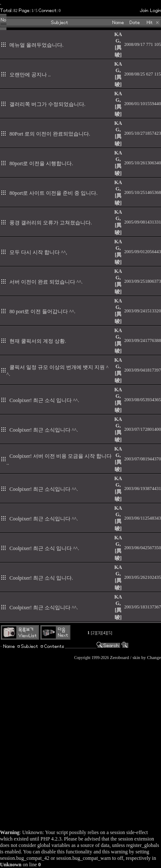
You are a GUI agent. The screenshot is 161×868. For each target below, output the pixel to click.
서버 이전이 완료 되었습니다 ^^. (46, 282)
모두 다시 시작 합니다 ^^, (38, 252)
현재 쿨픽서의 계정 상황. (38, 341)
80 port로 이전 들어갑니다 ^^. (43, 312)
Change (154, 658)
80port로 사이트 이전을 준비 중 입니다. (53, 193)
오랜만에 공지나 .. (30, 75)
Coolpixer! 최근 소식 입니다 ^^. (44, 400)
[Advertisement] (80, 742)
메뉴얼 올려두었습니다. (36, 45)
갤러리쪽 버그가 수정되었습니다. (47, 104)
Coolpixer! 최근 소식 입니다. (41, 578)
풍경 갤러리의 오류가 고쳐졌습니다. (51, 223)
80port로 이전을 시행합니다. (41, 163)
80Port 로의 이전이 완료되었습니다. (50, 134)
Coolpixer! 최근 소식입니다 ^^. (44, 430)
